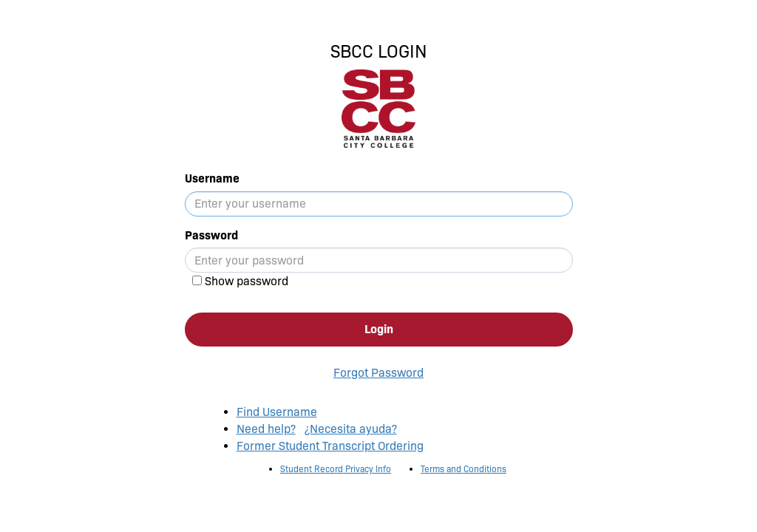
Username (212, 178)
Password (211, 235)
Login (379, 329)
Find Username (277, 412)
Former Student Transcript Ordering (330, 446)
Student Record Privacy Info (336, 469)
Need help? (266, 429)
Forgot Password (378, 373)
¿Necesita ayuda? (351, 429)
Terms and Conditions (464, 469)
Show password (247, 281)
